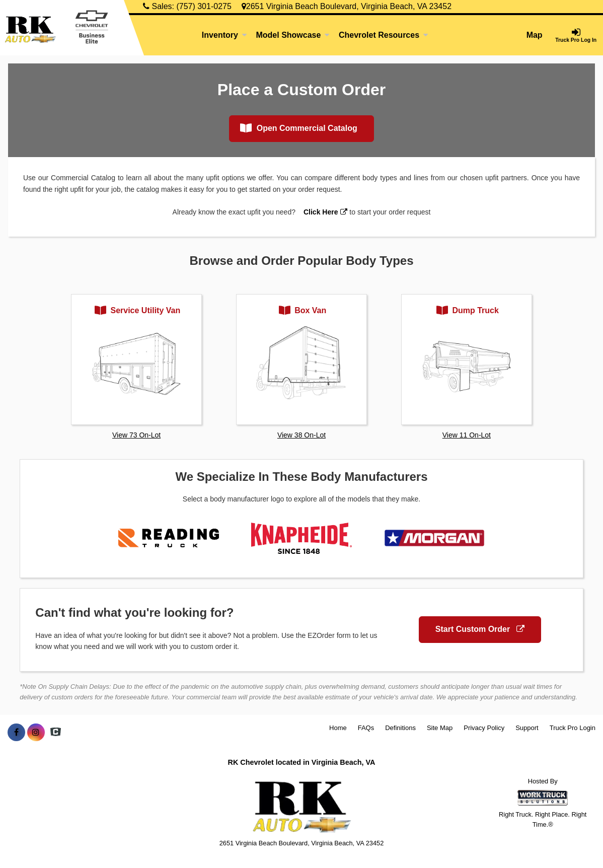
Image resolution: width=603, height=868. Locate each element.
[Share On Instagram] (36, 733)
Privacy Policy (484, 728)
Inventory (224, 35)
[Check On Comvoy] (56, 733)
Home (338, 728)
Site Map (440, 728)
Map (535, 35)
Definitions (400, 728)
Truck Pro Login (573, 728)
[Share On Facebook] (16, 733)
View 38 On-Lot (301, 435)
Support (527, 728)
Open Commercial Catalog (299, 128)
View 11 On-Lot (467, 435)
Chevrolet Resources (384, 35)
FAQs (366, 728)
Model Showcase (293, 35)
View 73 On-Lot (136, 435)
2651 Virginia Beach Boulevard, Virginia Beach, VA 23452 (347, 6)
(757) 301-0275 (204, 6)
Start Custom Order (480, 629)
